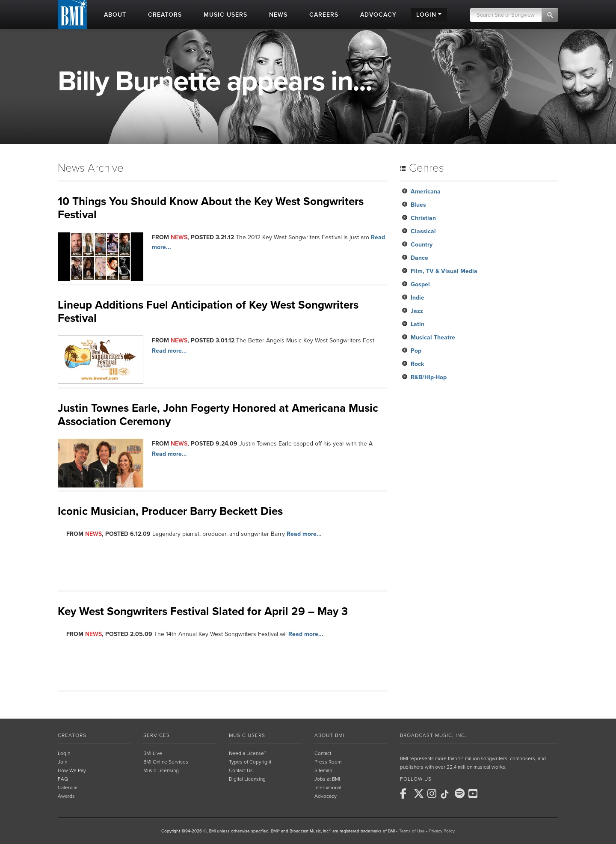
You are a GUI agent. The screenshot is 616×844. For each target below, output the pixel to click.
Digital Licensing (247, 779)
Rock (417, 364)
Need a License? (248, 753)
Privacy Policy (442, 831)
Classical (423, 231)
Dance (419, 258)
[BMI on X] (420, 793)
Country (422, 245)
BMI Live (153, 753)
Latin (418, 324)
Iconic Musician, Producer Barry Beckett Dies (170, 511)
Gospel (420, 284)
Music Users (247, 735)
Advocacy (326, 796)
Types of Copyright (250, 762)
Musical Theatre (433, 337)
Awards (66, 796)
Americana (426, 192)
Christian (423, 218)
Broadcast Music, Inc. (433, 735)
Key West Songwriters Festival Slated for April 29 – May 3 (203, 611)
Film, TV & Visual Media (444, 271)
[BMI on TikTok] (447, 794)
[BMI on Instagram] (433, 793)
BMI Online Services (166, 762)
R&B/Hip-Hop (429, 377)
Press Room (328, 762)
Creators (72, 735)
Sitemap (323, 770)
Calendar (68, 788)
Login (64, 753)
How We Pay (72, 770)
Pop (416, 351)
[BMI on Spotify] (461, 793)
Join (62, 762)
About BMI (329, 735)
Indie (418, 298)
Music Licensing (161, 770)
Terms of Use (412, 831)
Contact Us (241, 770)
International (328, 788)
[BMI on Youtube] (474, 793)
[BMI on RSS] (488, 793)
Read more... (169, 351)
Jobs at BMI (327, 779)
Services (157, 735)
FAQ (63, 779)
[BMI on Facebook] (406, 793)
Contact (323, 753)
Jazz (417, 311)
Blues (418, 205)
